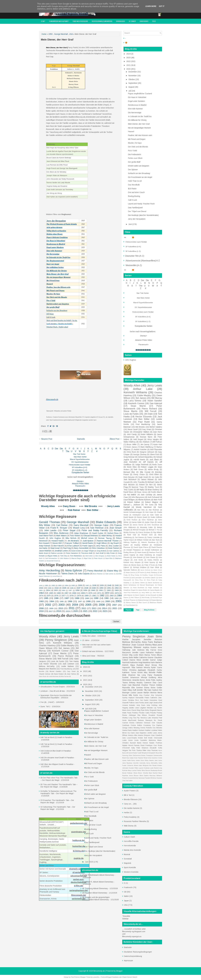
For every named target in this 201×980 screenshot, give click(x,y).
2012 (84, 608)
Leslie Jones (127, 740)
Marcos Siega (76, 558)
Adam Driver (158, 570)
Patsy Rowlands (155, 675)
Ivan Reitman (97, 528)
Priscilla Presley (156, 713)
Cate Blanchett (134, 685)
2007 (114, 605)
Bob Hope (149, 512)
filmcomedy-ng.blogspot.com (134, 931)
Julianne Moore (133, 765)
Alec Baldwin (144, 442)
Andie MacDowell (129, 720)
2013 (94, 608)
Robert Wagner (152, 502)
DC (73, 462)
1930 (41, 586)
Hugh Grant (143, 477)
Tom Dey (64, 556)
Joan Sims (155, 636)
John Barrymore (138, 497)
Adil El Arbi (89, 556)
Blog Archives (149, 610)
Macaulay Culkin (146, 527)
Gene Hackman (148, 520)
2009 (51, 608)
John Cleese (150, 557)
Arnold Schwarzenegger (133, 512)
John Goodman (153, 525)
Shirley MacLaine (154, 645)
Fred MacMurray (143, 424)
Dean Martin (138, 406)
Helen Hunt (140, 760)
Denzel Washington (147, 585)
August (132, 87)
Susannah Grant (52, 561)
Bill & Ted (128, 795)
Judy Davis (141, 705)
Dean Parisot (113, 548)
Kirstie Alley (143, 672)
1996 (70, 601)
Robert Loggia (147, 467)
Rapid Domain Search (130, 977)
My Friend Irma (53, 281)
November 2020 (92, 691)
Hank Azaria (142, 552)
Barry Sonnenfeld (81, 548)
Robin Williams (147, 434)
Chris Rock (131, 452)
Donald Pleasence (134, 550)
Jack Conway (146, 495)
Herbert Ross (113, 533)
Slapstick (127, 863)
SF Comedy (132, 21)
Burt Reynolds (156, 449)
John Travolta (139, 482)
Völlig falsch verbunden (56, 231)
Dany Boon (69, 506)
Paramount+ (80, 486)
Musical (127, 854)
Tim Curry (149, 505)
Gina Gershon (153, 758)
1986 (56, 598)
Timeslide (126, 916)
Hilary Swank (149, 760)
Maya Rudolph (137, 665)
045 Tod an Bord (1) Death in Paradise (56, 744)
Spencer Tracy (138, 487)
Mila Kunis (133, 695)
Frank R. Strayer (59, 528)
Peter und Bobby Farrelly (95, 530)
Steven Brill (57, 543)
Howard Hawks (58, 541)
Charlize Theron (148, 685)
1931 (47, 586)
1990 (96, 598)
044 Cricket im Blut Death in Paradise (56, 751)
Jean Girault (115, 528)
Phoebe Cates (144, 713)
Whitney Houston (156, 778)
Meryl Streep (151, 665)
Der (57, 449)
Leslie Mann (138, 655)
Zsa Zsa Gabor (127, 781)
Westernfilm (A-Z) (134, 265)
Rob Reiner (74, 510)
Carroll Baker (133, 753)
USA (71, 34)
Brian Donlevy (153, 490)
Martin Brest (43, 553)
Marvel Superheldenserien (80, 459)
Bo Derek (158, 720)
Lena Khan (56, 576)
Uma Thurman (152, 750)
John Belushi (138, 557)
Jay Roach (115, 543)
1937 (87, 586)
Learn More (151, 6)
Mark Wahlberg (147, 447)
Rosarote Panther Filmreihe (135, 821)
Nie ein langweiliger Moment (59, 277)
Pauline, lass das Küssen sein (58, 287)
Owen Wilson (46, 648)
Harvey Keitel (137, 522)
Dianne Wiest (135, 660)
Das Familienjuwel (135, 208)
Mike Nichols (71, 538)
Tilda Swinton (137, 667)
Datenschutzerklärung (133, 956)
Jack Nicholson (130, 480)
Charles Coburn (150, 578)
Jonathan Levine (61, 551)
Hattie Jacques (131, 639)
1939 (102, 585)
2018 (58, 611)
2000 (108, 601)
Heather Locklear (151, 730)
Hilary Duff (132, 690)
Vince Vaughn (153, 439)
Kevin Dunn (157, 465)
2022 (154, 21)
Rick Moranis (129, 485)
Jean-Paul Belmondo (131, 593)
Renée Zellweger (129, 715)
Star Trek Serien (79, 454)
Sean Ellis (109, 558)
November (133, 76)
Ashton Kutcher (140, 449)
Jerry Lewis (113, 506)
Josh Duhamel (153, 497)
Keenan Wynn (146, 437)
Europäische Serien (80, 473)
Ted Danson (139, 537)
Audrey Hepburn (128, 698)
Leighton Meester (146, 708)
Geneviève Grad (156, 700)
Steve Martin (130, 411)
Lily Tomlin (158, 708)
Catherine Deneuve (143, 723)
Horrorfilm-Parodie (131, 841)
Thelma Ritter (141, 750)
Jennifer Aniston (153, 639)
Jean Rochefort (130, 462)
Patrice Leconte (57, 553)
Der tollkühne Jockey (55, 267)
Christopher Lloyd (139, 515)
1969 (83, 593)
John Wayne (128, 595)
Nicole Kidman (127, 773)
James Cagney (129, 555)
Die (61, 449)
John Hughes (144, 21)
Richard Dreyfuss (140, 567)
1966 (59, 593)
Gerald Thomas (49, 522)
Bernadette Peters (142, 698)
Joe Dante (43, 548)
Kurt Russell (152, 595)
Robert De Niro (146, 485)
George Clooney (140, 454)
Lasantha (96, 977)
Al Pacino (141, 572)
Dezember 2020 (92, 687)
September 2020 (92, 700)
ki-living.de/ (79, 851)
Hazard (50, 284)
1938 (94, 585)
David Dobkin (76, 551)
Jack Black (154, 460)
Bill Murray (157, 398)
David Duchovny (154, 583)
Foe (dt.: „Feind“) (47, 702)
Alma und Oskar (89, 656)
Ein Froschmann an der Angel (140, 177)
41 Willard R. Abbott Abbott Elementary (98, 882)
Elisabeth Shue (154, 753)
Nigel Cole (88, 558)
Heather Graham (138, 730)
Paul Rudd (144, 422)
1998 (88, 601)
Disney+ (80, 481)
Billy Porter (111, 553)
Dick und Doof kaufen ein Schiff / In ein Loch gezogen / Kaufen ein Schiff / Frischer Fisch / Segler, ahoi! (62, 324)
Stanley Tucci (153, 487)
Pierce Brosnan (144, 532)
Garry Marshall (81, 525)
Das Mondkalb (134, 185)
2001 (119, 601)
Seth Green (139, 470)
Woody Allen (48, 506)
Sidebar (125, 919)
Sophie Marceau (150, 776)
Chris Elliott (154, 475)
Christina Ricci (133, 700)
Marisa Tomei (150, 655)
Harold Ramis (88, 543)
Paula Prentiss (132, 713)
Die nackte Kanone (132, 808)
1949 (94, 588)
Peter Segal (69, 530)
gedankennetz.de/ (79, 823)
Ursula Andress (133, 778)
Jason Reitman (45, 551)
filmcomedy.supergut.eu (132, 936)
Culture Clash (129, 837)
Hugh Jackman (154, 588)
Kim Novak (153, 765)
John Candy (132, 434)
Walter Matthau (130, 442)
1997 (80, 602)
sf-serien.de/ (79, 872)
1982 (102, 596)
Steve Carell (133, 429)
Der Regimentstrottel (55, 261)
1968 (74, 593)
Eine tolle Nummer (54, 251)
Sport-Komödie (130, 867)
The (67, 451)
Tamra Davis (67, 574)
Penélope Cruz (151, 745)
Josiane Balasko (129, 705)
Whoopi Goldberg (149, 677)
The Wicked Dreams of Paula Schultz (62, 224)
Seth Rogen (138, 439)
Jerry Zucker (114, 546)
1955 (56, 590)
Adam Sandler (155, 401)
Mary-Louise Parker (135, 770)
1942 (41, 588)
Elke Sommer (137, 688)
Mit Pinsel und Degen (56, 291)
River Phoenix (131, 600)
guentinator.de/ (79, 832)
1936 (80, 585)
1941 (117, 585)
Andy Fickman (45, 546)
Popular (129, 610)
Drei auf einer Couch (136, 192)
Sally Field (136, 748)
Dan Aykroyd (156, 403)
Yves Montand (131, 605)
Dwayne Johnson (147, 452)
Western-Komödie (131, 872)
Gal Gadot (144, 700)
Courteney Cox (149, 725)
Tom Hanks (74, 661)
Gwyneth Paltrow (128, 703)
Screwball (128, 859)
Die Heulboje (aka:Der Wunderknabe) (143, 215)
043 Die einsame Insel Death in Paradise (57, 758)
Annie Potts (151, 680)
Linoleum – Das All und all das (53, 691)
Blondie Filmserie (131, 799)
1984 (119, 596)
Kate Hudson (153, 690)
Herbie (127, 813)
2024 (129, 54)
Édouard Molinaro (91, 536)
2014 (104, 608)
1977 (64, 596)
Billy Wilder (45, 525)
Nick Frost (158, 500)
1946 (72, 588)
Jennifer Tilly (142, 690)
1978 (71, 596)
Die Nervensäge (53, 254)
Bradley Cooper (148, 575)
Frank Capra (87, 546)
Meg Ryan (141, 710)
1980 (87, 596)
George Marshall (61, 34)
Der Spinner (133, 170)
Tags (138, 610)
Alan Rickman (154, 510)
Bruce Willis (132, 444)
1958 (77, 590)
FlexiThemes (75, 977)
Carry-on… (128, 804)
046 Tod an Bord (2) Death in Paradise (56, 737)
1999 (98, 602)
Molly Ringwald (151, 710)
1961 (101, 590)
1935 (73, 586)
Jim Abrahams (73, 541)
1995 (62, 602)
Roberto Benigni (143, 600)
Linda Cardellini (141, 740)
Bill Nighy (140, 490)
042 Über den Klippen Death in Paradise (57, 764)
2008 (41, 608)
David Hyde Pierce (141, 547)
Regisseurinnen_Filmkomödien (102, 21)
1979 (79, 596)
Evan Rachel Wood (141, 758)
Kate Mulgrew (144, 765)
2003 (62, 605)
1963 (117, 590)
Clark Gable (154, 515)
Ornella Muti (147, 773)
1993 (41, 601)
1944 (56, 588)
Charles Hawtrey (47, 646)
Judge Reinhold (142, 465)
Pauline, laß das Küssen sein (140, 135)
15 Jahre (86, 640)
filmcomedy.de (52, 399)
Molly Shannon (129, 675)
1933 (60, 586)
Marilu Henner (143, 743)
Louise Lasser (137, 693)
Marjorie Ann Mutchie (47, 669)
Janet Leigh (149, 703)
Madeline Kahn (149, 662)
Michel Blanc (136, 565)
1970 (90, 593)
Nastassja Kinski (156, 770)
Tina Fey (136, 718)
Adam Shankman (81, 533)
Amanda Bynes (139, 680)
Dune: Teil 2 (45, 707)
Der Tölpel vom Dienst (137, 211)
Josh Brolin (138, 560)
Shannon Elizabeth (149, 748)
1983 (112, 596)
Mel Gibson (135, 598)
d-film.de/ (79, 886)
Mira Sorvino (146, 770)
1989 (87, 598)
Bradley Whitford (141, 545)
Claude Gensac (45, 674)
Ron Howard (44, 543)
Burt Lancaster (137, 578)
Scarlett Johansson (131, 677)
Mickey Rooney (129, 532)
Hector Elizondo (144, 417)
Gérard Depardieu (145, 457)
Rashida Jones (128, 776)
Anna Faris (147, 642)
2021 (85, 611)
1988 (77, 598)
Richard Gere (147, 535)
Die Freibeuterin (135, 154)
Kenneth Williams (135, 392)
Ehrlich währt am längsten (58, 304)
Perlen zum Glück (135, 158)
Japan (126, 901)
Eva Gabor (130, 758)
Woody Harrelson (144, 507)
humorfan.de (79, 846)
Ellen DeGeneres (135, 755)
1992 (117, 598)
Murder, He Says (53, 294)
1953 (41, 591)
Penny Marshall (95, 571)
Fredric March (156, 492)
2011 (72, 608)
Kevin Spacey (150, 562)
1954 (48, 590)
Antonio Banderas (148, 542)
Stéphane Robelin (156, 603)
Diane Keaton (59, 674)
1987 (67, 598)
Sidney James (131, 603)
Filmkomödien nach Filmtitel (80, 465)
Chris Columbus (98, 548)
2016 (41, 611)
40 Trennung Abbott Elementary (95, 888)
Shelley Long (127, 718)
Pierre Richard (149, 409)
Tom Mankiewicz (76, 556)
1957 (70, 591)
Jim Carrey (145, 444)
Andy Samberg (152, 572)
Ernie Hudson (132, 520)
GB (125, 892)
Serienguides (120, 21)
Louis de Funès (131, 414)
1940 (109, 585)
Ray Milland (158, 532)
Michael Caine (153, 482)
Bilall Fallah (111, 556)
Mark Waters (61, 536)
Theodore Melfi (87, 553)
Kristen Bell (143, 738)
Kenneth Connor (136, 403)
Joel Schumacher (51, 558)
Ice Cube (155, 477)
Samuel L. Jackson (132, 505)
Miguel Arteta (52, 556)
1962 (109, 590)
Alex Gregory (100, 556)
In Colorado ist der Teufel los (58, 257)
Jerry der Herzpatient (56, 221)
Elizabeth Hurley (155, 670)
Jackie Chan (149, 522)
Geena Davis (127, 730)
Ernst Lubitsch (73, 546)
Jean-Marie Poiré (46, 536)
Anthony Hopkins (130, 542)
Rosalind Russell (155, 715)
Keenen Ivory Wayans (132, 562)
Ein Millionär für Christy (57, 271)
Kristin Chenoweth (155, 738)
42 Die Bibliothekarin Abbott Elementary (98, 875)
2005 (88, 605)
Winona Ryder (150, 667)
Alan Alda (141, 510)
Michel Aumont (144, 500)
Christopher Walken (141, 432)
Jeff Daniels (148, 462)
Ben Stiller (93, 510)
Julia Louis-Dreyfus (130, 738)
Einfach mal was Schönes (93, 651)
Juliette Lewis (134, 708)
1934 (66, 586)
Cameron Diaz (150, 683)
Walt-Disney (129, 826)
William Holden (143, 540)
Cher (153, 723)
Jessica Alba (132, 735)
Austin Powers (130, 791)
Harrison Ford (154, 552)
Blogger (119, 971)
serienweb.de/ (79, 899)
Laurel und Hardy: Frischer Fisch (141, 204)
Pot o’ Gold (51, 301)
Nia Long (142, 675)
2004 (75, 605)
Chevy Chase (139, 475)
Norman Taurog (105, 538)
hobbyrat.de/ (79, 840)
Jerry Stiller (145, 593)
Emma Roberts (146, 728)
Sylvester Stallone (130, 570)
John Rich (156, 593)
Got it (162, 6)
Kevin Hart (158, 444)
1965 (51, 593)
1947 (78, 588)
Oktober (132, 79)
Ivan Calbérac (114, 551)
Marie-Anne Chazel (129, 710)
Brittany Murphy (136, 683)
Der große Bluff (53, 307)
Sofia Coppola (84, 574)
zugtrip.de (79, 858)
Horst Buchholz (139, 588)
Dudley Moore (129, 552)
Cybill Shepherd (143, 753)
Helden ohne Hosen (55, 234)
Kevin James (132, 447)
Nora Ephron (74, 570)
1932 (53, 586)
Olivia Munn (138, 773)
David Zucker (98, 533)
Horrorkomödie (130, 846)
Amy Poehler (144, 695)
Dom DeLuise (129, 477)
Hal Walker (132, 495)
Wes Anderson (61, 533)
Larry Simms (135, 401)
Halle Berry (131, 760)
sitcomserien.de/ (79, 876)
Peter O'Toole (150, 565)
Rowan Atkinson (157, 600)
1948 (86, 588)
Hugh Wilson (102, 543)
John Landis (50, 530)
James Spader (155, 590)
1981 (94, 596)
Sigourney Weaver (132, 647)
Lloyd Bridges (129, 500)
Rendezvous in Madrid (56, 244)
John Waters (64, 558)
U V (74, 451)
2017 (51, 611)
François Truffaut (72, 543)
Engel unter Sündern (55, 247)
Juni (130, 224)
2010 (61, 608)
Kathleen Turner (129, 672)
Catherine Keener (146, 657)
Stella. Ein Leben (89, 636)
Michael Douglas (139, 530)
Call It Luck (51, 317)
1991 (107, 598)
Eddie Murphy (144, 395)
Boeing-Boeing (134, 196)
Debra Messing (134, 728)
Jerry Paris (100, 546)
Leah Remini (154, 768)
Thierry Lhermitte (153, 537)
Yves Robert (75, 536)
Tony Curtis (128, 490)
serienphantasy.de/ (79, 890)
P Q (111, 449)
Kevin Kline (132, 467)
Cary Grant (147, 429)
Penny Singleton (56, 640)
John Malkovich (130, 527)
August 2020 (91, 704)
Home (44, 34)
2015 (115, 608)
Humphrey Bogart (130, 590)
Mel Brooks (91, 506)
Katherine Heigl (136, 662)
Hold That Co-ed (135, 181)
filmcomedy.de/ (79, 895)
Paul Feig (67, 548)
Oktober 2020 (91, 696)
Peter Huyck (98, 558)
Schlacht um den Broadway (57, 311)
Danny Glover (140, 583)
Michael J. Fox (154, 530)
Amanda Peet (157, 718)
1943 (49, 588)
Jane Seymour (127, 763)
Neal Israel (55, 548)
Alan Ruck (156, 540)
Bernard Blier (129, 472)
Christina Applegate (138, 670)
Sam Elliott (155, 567)
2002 (48, 605)
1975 (49, 596)
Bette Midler (134, 657)
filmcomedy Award (47, 26)
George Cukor (101, 525)
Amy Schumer (156, 695)
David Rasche (157, 547)
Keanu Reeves (153, 560)
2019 (68, 611)
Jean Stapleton (141, 733)
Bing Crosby (135, 575)
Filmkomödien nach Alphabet (59, 21)
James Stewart (147, 480)
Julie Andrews (54, 676)
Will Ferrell (151, 411)
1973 (117, 593)
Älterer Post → (116, 439)
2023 (105, 611)
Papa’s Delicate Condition (57, 237)
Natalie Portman (156, 743)
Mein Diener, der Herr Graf (57, 40)
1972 (107, 593)
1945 (64, 588)
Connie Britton (136, 725)
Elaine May (113, 571)
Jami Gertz (158, 760)
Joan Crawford (157, 735)
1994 (52, 601)
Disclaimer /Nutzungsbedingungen (138, 952)
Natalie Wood (128, 745)
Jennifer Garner (149, 660)
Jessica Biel (158, 703)
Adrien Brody (153, 470)
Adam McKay (107, 536)
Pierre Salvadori (72, 553)
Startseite (81, 439)
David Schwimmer (130, 585)
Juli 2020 (89, 709)
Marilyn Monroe (150, 693)
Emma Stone (150, 688)
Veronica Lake (146, 718)
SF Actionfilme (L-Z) (80, 470)
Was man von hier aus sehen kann (96, 645)
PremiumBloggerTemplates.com (111, 977)
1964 (41, 593)
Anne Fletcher (98, 574)
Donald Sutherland (152, 550)
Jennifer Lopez (138, 652)
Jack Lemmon (68, 664)
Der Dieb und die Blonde (57, 297)
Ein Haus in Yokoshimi (56, 241)
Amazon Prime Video (80, 484)
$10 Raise (50, 314)
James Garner (138, 525)
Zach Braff (99, 553)
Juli (130, 91)
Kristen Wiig (127, 655)
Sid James (141, 398)
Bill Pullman (157, 442)
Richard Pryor (157, 598)
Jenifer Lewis (152, 733)
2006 (102, 605)
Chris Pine (139, 580)
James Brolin (143, 590)
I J (83, 449)
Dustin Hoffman (156, 517)
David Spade (129, 517)
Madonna (152, 740)
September (133, 83)
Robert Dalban (134, 502)
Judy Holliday (152, 705)
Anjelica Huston (150, 647)
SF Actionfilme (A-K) (80, 467)
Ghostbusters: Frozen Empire (53, 687)
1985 (46, 598)
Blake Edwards (106, 522)
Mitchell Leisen (87, 538)
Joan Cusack (138, 645)
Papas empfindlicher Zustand (140, 94)
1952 (117, 588)
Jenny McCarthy (152, 763)
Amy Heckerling (49, 570)
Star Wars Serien (80, 457)
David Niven (129, 492)
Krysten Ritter (134, 768)
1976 (56, 596)
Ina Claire (131, 733)
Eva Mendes (157, 728)
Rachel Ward (157, 773)
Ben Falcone (59, 546)
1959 (85, 590)
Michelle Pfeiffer (155, 672)
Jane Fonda (139, 703)
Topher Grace (129, 540)
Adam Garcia (130, 572)
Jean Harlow (72, 674)
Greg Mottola (101, 551)
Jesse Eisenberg (146, 555)
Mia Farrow (65, 676)
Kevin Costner (140, 595)
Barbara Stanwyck (145, 720)
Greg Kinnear (129, 457)
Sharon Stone (138, 776)
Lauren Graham (144, 768)
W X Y (84, 451)
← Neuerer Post (46, 439)
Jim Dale (148, 414)
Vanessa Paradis (144, 778)
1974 (41, 596)
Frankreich (128, 887)
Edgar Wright (89, 551)
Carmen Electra (128, 723)
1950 (51, 34)
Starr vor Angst (53, 264)
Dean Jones (142, 492)
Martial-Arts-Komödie (132, 850)
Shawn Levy (79, 528)
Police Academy (130, 817)
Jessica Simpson (144, 735)
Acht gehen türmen (54, 227)
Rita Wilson (142, 715)
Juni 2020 (89, 862)
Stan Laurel (143, 603)
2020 (76, 611)
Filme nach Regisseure (80, 21)
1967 (66, 593)
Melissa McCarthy (47, 666)
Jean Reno (157, 432)
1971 (99, 593)
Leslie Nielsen (68, 666)
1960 (93, 590)
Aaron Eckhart (145, 570)
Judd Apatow (88, 541)
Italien (126, 896)
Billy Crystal (145, 472)
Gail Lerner (109, 574)
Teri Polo (132, 750)
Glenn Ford (155, 454)
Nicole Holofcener (48, 574)
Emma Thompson (147, 755)
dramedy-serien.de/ (79, 869)
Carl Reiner (62, 525)
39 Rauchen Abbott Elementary (95, 893)
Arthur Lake (143, 389)
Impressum (61, 26)
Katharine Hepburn (154, 652)
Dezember (133, 72)
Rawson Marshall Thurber (108, 541)
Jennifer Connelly (139, 763)
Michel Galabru (156, 427)
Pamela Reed (139, 745)
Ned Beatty (146, 598)
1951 (109, 588)
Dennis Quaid (142, 517)
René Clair (132, 535)
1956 (63, 591)
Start (43, 21)
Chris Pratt (151, 580)
